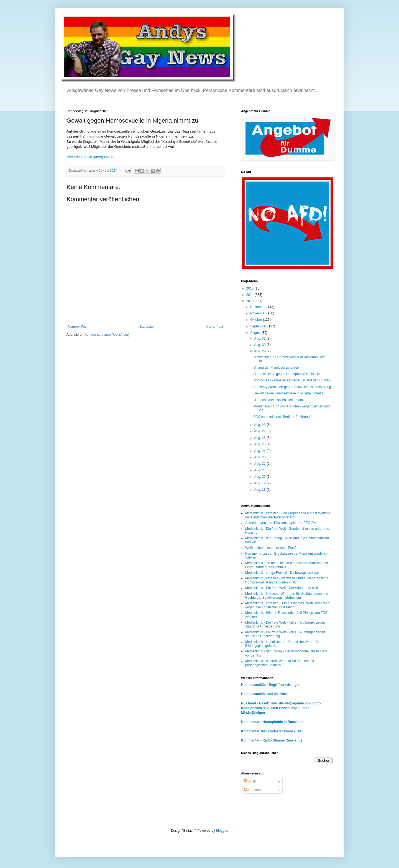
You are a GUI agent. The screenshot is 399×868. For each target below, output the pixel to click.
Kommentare (256, 790)
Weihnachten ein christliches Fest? (271, 548)
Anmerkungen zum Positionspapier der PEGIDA (281, 523)
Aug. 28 (260, 425)
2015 (250, 288)
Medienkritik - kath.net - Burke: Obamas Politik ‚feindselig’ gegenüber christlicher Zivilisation (288, 605)
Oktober (257, 320)
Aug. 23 (260, 457)
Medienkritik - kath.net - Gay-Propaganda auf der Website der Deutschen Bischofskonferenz (288, 515)
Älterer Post (214, 327)
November (258, 313)
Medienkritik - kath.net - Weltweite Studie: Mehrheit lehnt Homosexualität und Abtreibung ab (287, 580)
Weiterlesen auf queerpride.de (91, 157)
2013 (250, 301)
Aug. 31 (260, 339)
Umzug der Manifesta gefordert (276, 368)
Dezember (258, 307)
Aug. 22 (260, 464)
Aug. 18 (260, 490)
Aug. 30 (260, 345)
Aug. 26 (260, 438)
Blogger (222, 831)
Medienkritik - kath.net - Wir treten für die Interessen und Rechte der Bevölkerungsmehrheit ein (287, 596)
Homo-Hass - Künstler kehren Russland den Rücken (292, 380)
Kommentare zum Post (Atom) (107, 335)
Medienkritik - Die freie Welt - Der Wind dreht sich (282, 588)
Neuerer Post (78, 327)
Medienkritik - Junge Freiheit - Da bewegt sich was (282, 573)
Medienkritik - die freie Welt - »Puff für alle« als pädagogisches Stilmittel (280, 663)
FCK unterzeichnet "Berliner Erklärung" (282, 417)
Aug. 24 (260, 451)
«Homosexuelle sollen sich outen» (278, 400)
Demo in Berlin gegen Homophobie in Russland (288, 374)
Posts (250, 781)
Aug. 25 (260, 444)
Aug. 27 (260, 431)
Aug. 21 (260, 470)
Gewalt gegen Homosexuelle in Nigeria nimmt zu (289, 393)
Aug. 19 (260, 483)
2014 (250, 295)
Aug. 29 (260, 351)
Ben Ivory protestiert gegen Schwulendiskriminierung (292, 387)
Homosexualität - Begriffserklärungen (271, 685)
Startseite (147, 327)
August (256, 333)
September (259, 326)
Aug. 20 (260, 477)
